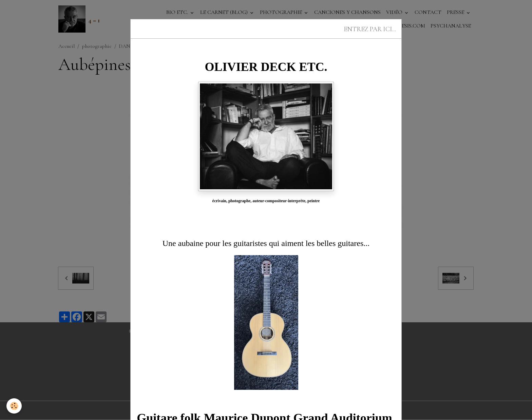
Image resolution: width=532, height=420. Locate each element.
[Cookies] (14, 406)
